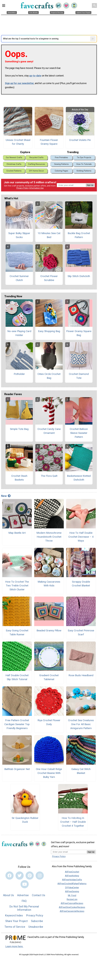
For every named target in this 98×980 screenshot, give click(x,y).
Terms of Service (15, 927)
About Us (8, 895)
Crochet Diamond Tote (79, 376)
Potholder (19, 374)
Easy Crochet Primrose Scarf (81, 632)
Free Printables (61, 158)
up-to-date (35, 76)
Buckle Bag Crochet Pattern (79, 235)
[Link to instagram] (40, 876)
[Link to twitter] (20, 876)
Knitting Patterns (84, 171)
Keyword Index (14, 915)
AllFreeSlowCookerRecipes (72, 907)
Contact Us (39, 895)
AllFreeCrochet (72, 872)
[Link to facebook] (10, 876)
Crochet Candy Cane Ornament (49, 431)
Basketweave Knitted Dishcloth (79, 478)
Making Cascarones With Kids (49, 584)
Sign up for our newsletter (19, 83)
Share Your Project (17, 921)
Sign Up (90, 185)
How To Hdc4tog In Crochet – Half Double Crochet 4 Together (73, 822)
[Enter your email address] (69, 852)
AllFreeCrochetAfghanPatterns (72, 884)
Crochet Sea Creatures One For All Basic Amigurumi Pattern (81, 724)
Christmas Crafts (14, 164)
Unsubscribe (36, 927)
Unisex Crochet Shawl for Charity (18, 142)
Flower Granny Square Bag (79, 333)
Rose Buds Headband (81, 675)
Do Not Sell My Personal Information (24, 908)
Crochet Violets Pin (80, 140)
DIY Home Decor (36, 171)
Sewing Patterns (61, 164)
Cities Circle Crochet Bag (49, 376)
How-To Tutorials (84, 164)
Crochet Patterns (14, 171)
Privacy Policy (23, 188)
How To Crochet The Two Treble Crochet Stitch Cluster (17, 586)
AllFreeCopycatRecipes (72, 903)
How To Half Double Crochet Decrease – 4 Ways (81, 537)
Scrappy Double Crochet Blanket (81, 584)
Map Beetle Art (17, 533)
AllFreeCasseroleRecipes (72, 911)
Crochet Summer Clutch (19, 278)
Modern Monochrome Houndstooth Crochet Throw (49, 537)
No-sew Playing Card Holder (19, 333)
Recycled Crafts (36, 158)
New (6, 496)
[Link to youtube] (25, 884)
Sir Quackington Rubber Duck (25, 820)
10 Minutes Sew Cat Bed (49, 235)
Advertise (23, 895)
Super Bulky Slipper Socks (19, 235)
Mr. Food (72, 895)
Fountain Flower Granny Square (49, 142)
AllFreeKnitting (72, 876)
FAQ (24, 901)
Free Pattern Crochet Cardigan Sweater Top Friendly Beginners (17, 724)
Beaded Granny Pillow (49, 630)
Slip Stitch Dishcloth (79, 276)
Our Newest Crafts (14, 158)
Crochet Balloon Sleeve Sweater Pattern (79, 433)
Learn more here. (14, 946)
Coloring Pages (61, 171)
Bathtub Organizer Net (17, 769)
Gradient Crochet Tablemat (49, 677)
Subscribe (37, 921)
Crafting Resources (36, 164)
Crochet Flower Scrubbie (49, 278)
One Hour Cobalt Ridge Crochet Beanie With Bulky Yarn (49, 773)
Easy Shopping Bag (49, 331)
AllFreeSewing (72, 891)
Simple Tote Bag (19, 429)
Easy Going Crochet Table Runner (17, 632)
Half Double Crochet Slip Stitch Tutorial (17, 677)
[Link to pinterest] (30, 876)
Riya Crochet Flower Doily (49, 722)
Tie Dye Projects (84, 158)
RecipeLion (72, 899)
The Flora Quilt (49, 476)
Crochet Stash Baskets (19, 478)
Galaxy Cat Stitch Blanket (81, 771)
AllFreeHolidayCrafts (72, 880)
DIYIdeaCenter (72, 888)
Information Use (36, 188)
